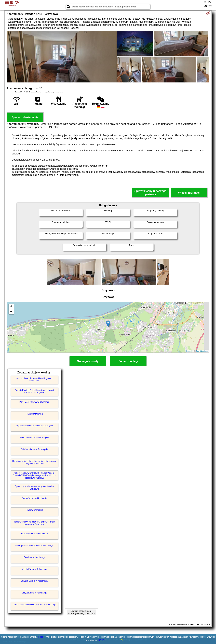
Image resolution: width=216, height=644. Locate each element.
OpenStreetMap (202, 351)
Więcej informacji (189, 193)
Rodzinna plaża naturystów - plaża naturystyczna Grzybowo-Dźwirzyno (34, 462)
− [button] (11, 312)
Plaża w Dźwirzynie (34, 414)
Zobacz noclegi (128, 361)
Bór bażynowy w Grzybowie (34, 498)
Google (41, 637)
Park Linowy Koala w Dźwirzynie (34, 438)
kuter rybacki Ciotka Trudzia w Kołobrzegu (34, 545)
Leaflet (189, 351)
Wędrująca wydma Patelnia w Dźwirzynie (34, 426)
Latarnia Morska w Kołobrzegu (34, 581)
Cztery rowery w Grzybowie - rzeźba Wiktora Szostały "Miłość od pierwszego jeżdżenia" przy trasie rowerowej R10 (34, 475)
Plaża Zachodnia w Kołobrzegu (34, 534)
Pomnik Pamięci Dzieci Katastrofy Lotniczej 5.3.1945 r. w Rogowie (34, 391)
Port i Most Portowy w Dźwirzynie (34, 402)
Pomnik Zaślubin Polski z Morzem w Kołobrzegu (34, 605)
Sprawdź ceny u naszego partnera (150, 193)
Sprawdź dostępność (25, 117)
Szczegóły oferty (88, 361)
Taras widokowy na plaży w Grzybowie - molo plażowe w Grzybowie (34, 523)
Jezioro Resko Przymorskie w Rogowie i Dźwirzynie (34, 380)
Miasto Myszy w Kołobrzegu (34, 569)
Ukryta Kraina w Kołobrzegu (34, 593)
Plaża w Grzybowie (34, 510)
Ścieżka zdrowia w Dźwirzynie (34, 449)
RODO (101, 640)
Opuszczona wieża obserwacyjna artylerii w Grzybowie (34, 488)
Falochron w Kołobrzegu (34, 557)
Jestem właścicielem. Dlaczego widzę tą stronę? (82, 612)
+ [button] (11, 307)
